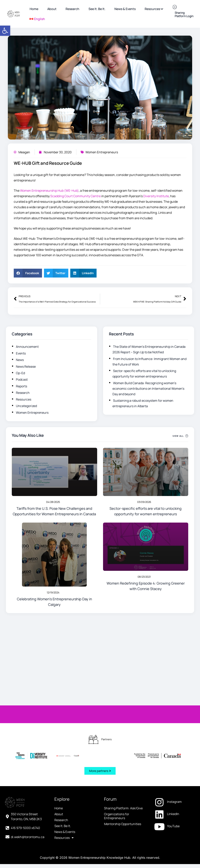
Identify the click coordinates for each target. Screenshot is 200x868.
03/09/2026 (144, 502)
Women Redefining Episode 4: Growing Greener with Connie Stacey (146, 586)
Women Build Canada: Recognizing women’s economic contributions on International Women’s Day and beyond (148, 389)
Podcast (22, 379)
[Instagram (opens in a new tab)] (174, 715)
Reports (21, 386)
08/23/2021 (144, 577)
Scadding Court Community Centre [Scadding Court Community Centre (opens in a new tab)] (75, 196)
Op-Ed (20, 373)
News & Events (65, 746)
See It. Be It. (63, 740)
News (20, 360)
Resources (24, 399)
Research (23, 393)
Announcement (27, 347)
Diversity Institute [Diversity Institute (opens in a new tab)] (156, 196)
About (59, 728)
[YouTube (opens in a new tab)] (174, 740)
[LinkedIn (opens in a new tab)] (174, 728)
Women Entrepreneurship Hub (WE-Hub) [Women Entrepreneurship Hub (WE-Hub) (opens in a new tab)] (49, 191)
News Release (26, 366)
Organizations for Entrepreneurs (117, 730)
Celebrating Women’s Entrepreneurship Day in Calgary (54, 602)
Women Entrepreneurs (102, 152)
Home (59, 722)
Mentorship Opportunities (123, 738)
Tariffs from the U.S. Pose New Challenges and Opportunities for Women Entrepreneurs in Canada (54, 511)
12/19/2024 (53, 592)
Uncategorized (26, 406)
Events (21, 353)
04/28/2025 (53, 502)
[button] (5, 31)
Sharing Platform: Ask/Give (123, 722)
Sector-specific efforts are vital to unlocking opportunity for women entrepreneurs (146, 511)
